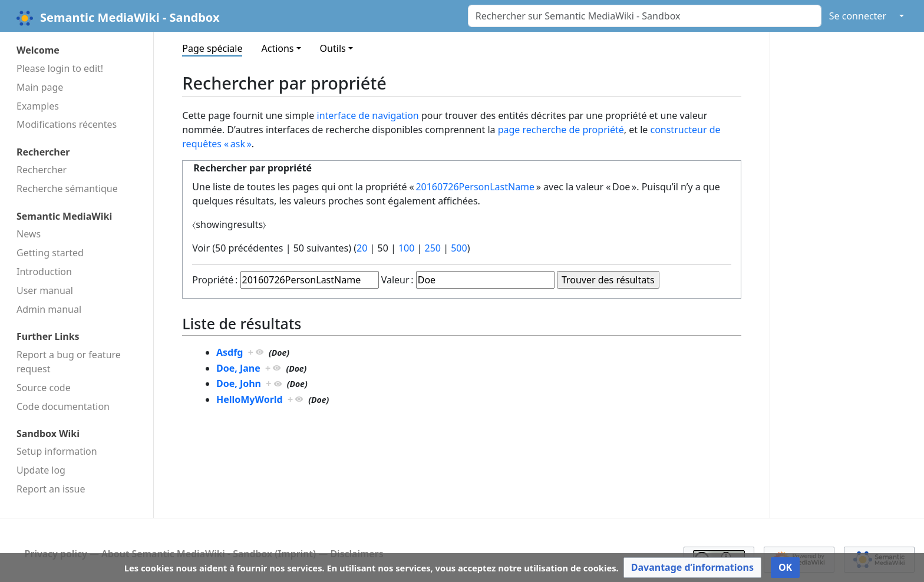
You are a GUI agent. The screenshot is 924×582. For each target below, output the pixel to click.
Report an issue (51, 489)
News (29, 234)
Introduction (44, 272)
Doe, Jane (238, 368)
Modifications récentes (67, 124)
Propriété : (215, 280)
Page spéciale (212, 48)
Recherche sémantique (67, 189)
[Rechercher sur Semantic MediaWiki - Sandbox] (645, 16)
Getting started (50, 253)
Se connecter (858, 16)
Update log (41, 470)
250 (433, 248)
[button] (692, 568)
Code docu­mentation (63, 406)
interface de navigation (368, 115)
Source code (44, 388)
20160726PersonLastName (475, 187)
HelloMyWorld (250, 399)
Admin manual (49, 309)
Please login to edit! (60, 68)
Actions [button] (277, 48)
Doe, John (239, 383)
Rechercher (42, 170)
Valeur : (397, 280)
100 (406, 248)
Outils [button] (333, 48)
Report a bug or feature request (69, 362)
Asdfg (230, 352)
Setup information (57, 451)
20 (362, 248)
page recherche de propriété (561, 130)
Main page (40, 87)
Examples (38, 106)
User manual (45, 290)
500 (459, 248)
